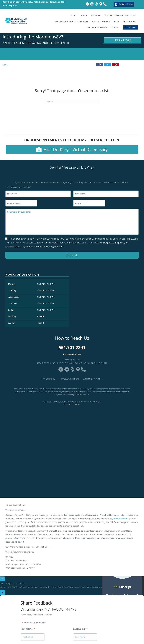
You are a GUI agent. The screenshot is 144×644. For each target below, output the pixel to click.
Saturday (12, 316)
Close (107, 171)
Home (5, 65)
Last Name (80, 629)
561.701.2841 (72, 347)
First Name (28, 629)
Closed (41, 316)
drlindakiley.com (121, 518)
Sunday (11, 323)
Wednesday (14, 297)
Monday (12, 284)
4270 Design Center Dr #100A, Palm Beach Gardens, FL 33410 (33, 2)
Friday (11, 310)
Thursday (13, 303)
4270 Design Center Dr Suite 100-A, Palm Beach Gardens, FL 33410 (72, 363)
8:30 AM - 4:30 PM (46, 284)
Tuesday (12, 290)
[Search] (72, 101)
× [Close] (2, 579)
